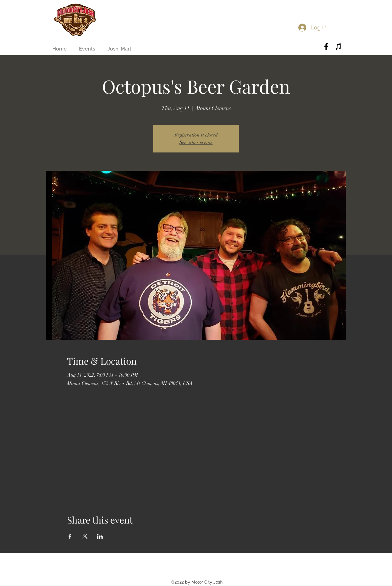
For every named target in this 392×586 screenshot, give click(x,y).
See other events (196, 142)
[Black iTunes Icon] (338, 47)
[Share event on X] (85, 536)
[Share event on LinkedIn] (100, 536)
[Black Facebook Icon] (326, 47)
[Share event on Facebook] (70, 536)
